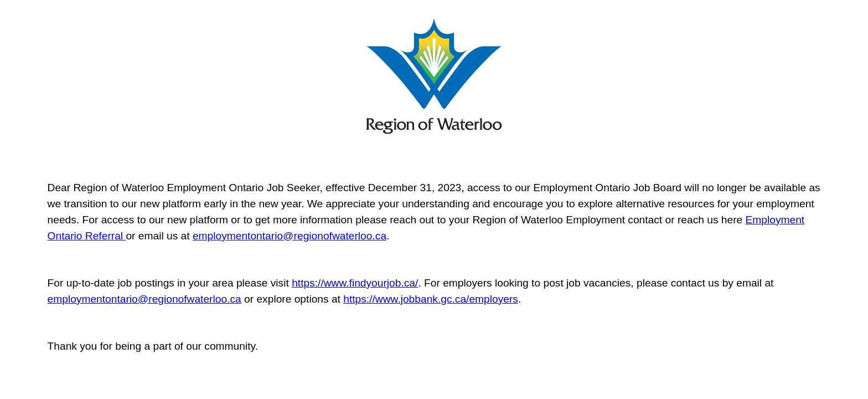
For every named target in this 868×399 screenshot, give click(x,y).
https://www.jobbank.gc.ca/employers (431, 299)
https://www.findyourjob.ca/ (355, 283)
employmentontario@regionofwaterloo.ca (290, 236)
